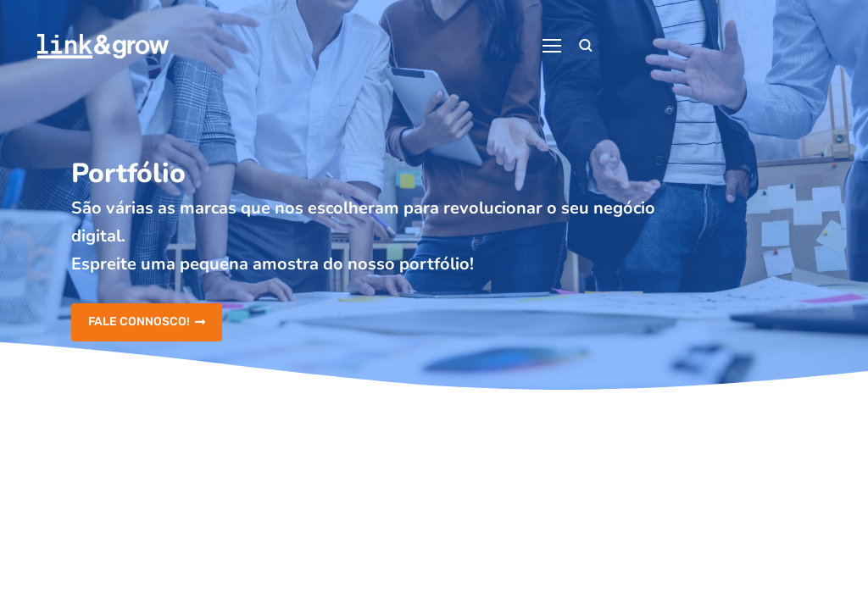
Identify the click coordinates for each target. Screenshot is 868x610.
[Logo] (103, 46)
